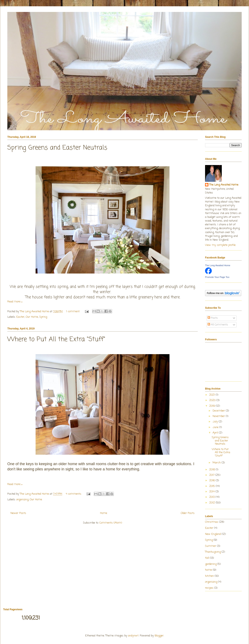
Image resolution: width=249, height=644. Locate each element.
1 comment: (73, 312)
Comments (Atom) (111, 523)
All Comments (218, 325)
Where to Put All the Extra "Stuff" (56, 339)
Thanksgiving (213, 552)
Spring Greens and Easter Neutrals (57, 148)
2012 (212, 503)
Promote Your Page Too (217, 277)
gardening (211, 564)
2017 (212, 475)
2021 (212, 395)
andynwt (133, 636)
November (219, 416)
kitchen (209, 576)
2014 (212, 492)
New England (213, 534)
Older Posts (188, 513)
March (217, 463)
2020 (213, 400)
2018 (212, 470)
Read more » (15, 302)
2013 (212, 497)
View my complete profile (220, 245)
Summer (211, 546)
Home (104, 513)
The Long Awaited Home (224, 185)
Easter (20, 317)
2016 (212, 481)
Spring (43, 317)
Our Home (32, 317)
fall (207, 558)
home (209, 570)
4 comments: (74, 494)
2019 (212, 406)
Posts (213, 318)
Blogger (159, 636)
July (216, 422)
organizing (22, 500)
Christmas (212, 522)
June (216, 427)
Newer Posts (18, 513)
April (216, 433)
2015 (212, 486)
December (219, 411)
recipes (209, 588)
